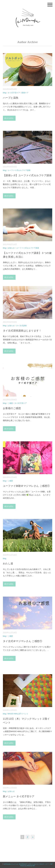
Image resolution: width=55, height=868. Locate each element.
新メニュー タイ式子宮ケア (19, 796)
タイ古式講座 (21, 326)
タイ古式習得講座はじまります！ (22, 331)
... (35, 110)
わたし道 (8, 564)
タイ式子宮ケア (14, 93)
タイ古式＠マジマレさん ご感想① (23, 641)
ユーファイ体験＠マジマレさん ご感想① (26, 486)
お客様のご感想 (12, 408)
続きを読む (9, 118)
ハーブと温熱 (11, 98)
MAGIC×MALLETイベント (18, 714)
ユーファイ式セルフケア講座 (19, 170)
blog (5, 93)
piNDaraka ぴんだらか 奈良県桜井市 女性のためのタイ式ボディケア (26, 864)
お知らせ (11, 248)
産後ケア (25, 93)
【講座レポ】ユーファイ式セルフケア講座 (27, 175)
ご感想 (10, 403)
